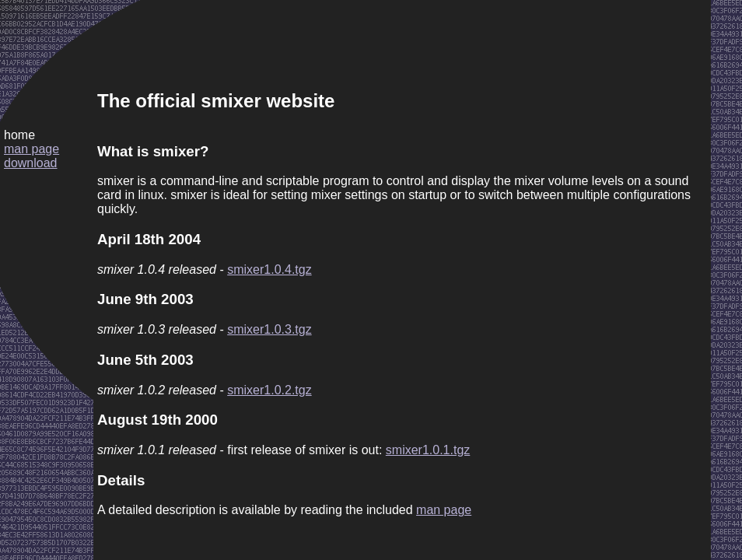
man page (31, 149)
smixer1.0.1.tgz (428, 450)
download (31, 163)
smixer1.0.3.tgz (269, 329)
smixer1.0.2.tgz (269, 390)
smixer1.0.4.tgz (269, 269)
